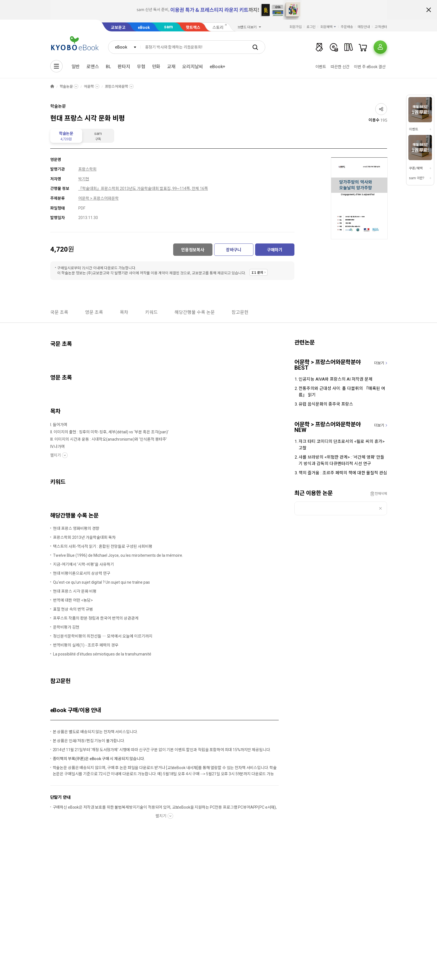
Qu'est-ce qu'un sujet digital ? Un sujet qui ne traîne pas (101, 582)
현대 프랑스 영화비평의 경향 (76, 528)
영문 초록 (94, 312)
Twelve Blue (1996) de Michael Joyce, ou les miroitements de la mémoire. (118, 555)
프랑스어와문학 (117, 87)
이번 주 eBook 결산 (370, 67)
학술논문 (66, 87)
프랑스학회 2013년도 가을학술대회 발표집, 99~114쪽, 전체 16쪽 (154, 188)
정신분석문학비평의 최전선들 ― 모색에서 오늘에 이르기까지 (103, 636)
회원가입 (296, 27)
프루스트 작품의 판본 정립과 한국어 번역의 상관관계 (96, 618)
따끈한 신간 (340, 67)
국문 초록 (59, 312)
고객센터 (381, 27)
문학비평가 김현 (66, 627)
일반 (76, 67)
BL (108, 67)
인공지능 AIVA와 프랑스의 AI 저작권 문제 (336, 379)
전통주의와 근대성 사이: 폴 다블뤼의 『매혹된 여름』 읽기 (342, 392)
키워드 (151, 312)
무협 (141, 67)
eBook (144, 27)
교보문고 (118, 27)
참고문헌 (240, 312)
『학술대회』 (90, 188)
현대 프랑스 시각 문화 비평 (75, 591)
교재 (171, 67)
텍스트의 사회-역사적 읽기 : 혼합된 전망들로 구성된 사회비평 (103, 546)
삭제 (380, 508)
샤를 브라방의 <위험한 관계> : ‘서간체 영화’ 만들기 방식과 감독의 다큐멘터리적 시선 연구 (341, 460)
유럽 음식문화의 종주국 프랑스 (326, 404)
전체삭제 (381, 494)
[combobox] (124, 47)
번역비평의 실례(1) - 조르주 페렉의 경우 (86, 645)
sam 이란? (417, 178)
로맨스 (93, 67)
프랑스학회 (87, 169)
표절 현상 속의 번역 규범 (73, 609)
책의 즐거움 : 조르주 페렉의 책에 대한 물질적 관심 (343, 473)
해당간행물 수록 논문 (195, 312)
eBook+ (218, 67)
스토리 (218, 27)
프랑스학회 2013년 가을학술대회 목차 (84, 537)
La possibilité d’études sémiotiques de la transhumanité (102, 654)
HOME (52, 87)
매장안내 (364, 27)
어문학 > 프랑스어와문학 (99, 198)
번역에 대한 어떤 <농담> (73, 600)
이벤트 (321, 67)
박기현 (84, 179)
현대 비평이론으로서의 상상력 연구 (82, 573)
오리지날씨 (193, 67)
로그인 (311, 27)
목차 (124, 312)
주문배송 (347, 27)
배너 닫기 (429, 10)
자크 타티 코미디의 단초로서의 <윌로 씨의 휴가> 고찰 (342, 445)
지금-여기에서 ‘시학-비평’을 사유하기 (83, 564)
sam (168, 27)
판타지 (124, 67)
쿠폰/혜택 (416, 168)
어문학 (89, 87)
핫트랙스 (193, 27)
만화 (156, 67)
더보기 (379, 363)
